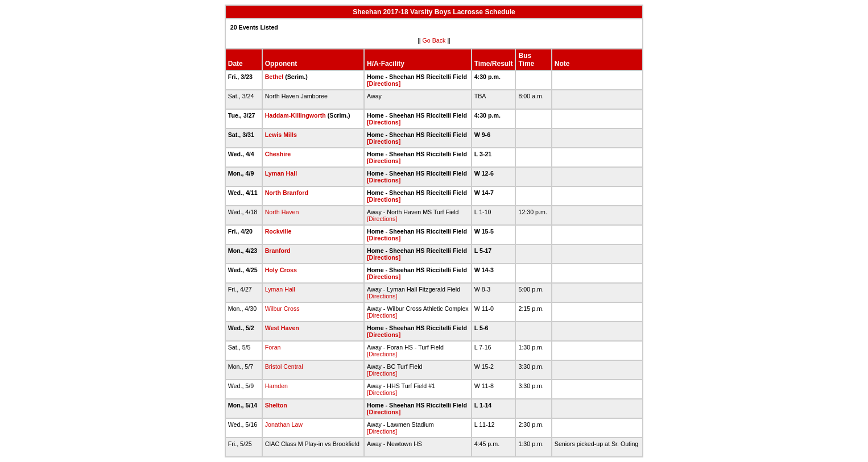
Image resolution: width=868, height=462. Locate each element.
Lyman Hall (281, 173)
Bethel (274, 77)
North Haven (282, 212)
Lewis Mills (281, 135)
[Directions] (384, 84)
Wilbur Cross (282, 309)
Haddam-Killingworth (295, 115)
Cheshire (278, 154)
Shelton (276, 405)
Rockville (278, 231)
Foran (273, 347)
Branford (278, 251)
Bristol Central (284, 367)
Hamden (276, 386)
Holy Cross (281, 270)
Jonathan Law (284, 424)
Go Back (434, 40)
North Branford (287, 193)
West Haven (282, 328)
